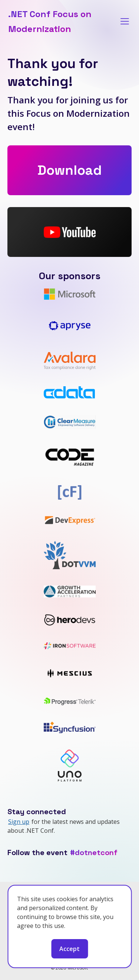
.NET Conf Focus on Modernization (50, 21)
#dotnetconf (94, 852)
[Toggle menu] (125, 21)
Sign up (19, 822)
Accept (69, 949)
